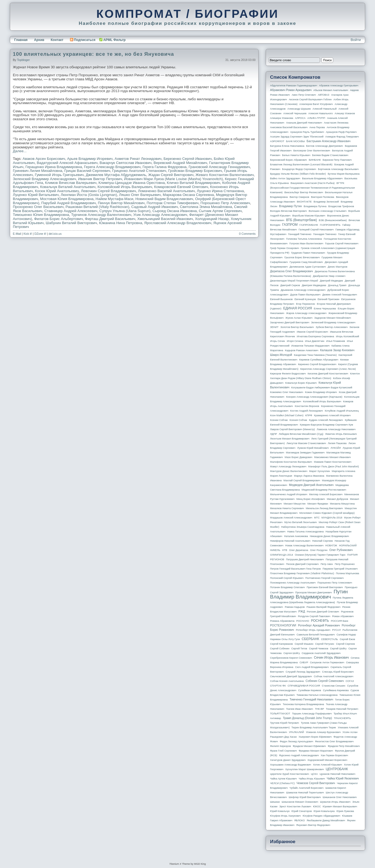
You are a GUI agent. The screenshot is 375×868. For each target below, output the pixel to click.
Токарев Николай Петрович (342, 709)
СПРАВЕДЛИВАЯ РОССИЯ (304, 686)
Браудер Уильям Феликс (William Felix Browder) (298, 174)
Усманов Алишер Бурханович (323, 732)
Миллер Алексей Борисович (326, 494)
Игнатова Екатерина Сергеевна (315, 336)
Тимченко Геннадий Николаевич (311, 699)
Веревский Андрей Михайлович (180, 163)
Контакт (57, 40)
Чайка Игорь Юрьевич (312, 779)
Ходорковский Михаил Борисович (327, 760)
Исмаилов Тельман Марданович (310, 346)
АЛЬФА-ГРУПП (316, 118)
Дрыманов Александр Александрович (303, 290)
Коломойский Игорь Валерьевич (125, 187)
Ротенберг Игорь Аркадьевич (313, 630)
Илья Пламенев (336, 341)
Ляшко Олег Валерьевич (140, 195)
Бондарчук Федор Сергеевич (299, 169)
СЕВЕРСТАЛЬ (329, 639)
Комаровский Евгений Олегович (181, 187)
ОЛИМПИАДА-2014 (282, 555)
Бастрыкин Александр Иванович (329, 141)
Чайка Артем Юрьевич (283, 779)
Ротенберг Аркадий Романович (319, 625)
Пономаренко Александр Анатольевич (293, 583)
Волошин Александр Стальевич (327, 211)
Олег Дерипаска (298, 550)
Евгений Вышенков (281, 299)
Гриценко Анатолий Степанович (139, 171)
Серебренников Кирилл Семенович (291, 658)
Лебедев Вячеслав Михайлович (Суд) (301, 434)
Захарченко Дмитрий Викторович (290, 322)
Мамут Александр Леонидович (288, 467)
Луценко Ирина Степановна (220, 191)
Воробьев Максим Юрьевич (309, 216)
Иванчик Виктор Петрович (100, 179)
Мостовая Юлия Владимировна (67, 199)
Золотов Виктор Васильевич (297, 327)
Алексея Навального (321, 113)
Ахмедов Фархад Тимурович (342, 137)
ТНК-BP (319, 709)
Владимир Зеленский (326, 202)
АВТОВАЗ (324, 95)
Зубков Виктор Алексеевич (332, 327)
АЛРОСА (300, 118)
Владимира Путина (315, 206)
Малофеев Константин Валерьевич (291, 462)
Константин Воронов (307, 406)
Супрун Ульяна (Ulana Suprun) (125, 211)
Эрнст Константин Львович (295, 807)
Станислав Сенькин (334, 686)
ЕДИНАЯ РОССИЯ (298, 308)
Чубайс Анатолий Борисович (306, 788)
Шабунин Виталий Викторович (71, 223)
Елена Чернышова (325, 309)
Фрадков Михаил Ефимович (309, 746)
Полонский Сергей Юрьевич (287, 578)
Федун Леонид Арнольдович (296, 741)
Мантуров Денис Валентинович (289, 471)
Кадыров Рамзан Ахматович (302, 350)
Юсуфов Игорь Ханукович (285, 816)
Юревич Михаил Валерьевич (340, 807)
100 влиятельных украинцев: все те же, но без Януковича (93, 54)
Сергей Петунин (325, 644)
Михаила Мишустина (342, 504)
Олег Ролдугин (319, 550)
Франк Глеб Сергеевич (283, 751)
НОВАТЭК (331, 546)
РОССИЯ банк (339, 621)
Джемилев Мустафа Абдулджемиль (116, 175)
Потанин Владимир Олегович (287, 587)
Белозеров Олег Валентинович (312, 151)
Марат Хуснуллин (320, 471)
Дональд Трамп (337, 285)
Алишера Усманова (282, 118)
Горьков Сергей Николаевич (342, 244)
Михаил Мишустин (295, 504)
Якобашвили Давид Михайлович (326, 820)
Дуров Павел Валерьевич (305, 295)
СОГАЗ (350, 681)
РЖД (302, 611)
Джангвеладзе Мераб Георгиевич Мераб (294, 281)
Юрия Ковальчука (324, 811)
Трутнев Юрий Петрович (285, 723)
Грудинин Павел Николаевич (308, 253)
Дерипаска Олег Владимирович (291, 271)
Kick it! (28, 234)
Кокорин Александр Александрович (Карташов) (314, 397)
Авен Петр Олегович (304, 95)
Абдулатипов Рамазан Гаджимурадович (294, 86)
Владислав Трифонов (341, 206)
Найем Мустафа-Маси (115, 199)
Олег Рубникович (341, 550)
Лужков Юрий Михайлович (313, 448)
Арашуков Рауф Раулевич (341, 132)
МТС (317, 518)
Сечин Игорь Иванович (331, 658)
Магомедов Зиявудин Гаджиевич (305, 453)
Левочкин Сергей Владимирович (108, 191)
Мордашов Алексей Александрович (291, 518)
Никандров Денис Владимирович (329, 536)
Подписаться (83, 40)
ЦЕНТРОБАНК (337, 769)
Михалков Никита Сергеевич (287, 508)
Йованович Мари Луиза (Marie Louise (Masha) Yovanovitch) (173, 179)
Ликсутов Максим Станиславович (306, 443)
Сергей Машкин (304, 644)
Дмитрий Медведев (331, 281)
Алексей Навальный (324, 109)
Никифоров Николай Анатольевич (290, 541)
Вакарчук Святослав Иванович (125, 163)
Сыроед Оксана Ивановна (175, 211)
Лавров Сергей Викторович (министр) (292, 429)
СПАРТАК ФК (278, 686)
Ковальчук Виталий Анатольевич (68, 187)
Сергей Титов (299, 649)
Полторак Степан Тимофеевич (172, 203)
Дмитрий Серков (290, 285)
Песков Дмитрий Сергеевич (303, 564)
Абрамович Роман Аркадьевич (291, 90)
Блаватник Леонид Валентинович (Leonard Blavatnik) (301, 165)
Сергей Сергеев (345, 644)
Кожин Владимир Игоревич (321, 392)
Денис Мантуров (338, 267)
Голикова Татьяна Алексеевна (304, 239)
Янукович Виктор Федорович (313, 825)
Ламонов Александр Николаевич (336, 429)
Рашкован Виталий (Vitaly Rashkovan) (97, 207)
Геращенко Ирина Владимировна (54, 167)
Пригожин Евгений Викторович (325, 587)
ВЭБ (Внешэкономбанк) (333, 220)
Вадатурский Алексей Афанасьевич (67, 163)
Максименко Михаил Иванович (332, 457)
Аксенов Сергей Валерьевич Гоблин (310, 99)
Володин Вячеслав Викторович (288, 211)
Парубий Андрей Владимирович (69, 203)
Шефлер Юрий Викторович (305, 797)
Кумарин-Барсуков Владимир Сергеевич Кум (326, 425)
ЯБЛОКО (299, 820)
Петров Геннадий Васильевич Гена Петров (295, 569)
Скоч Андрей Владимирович (312, 667)
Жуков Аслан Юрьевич (299, 318)
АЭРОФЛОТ (277, 141)
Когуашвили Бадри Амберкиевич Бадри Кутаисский (322, 388)
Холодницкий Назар (212, 219)
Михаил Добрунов (338, 499)
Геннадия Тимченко (325, 234)
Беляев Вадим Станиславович (330, 155)
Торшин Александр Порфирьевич (312, 714)
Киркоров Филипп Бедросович (288, 374)
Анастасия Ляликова (336, 123)
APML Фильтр (115, 40)
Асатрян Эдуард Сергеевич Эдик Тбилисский (297, 137)
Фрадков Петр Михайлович (344, 746)
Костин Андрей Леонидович (307, 411)
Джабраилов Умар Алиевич (329, 276)
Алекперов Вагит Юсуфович (316, 104)
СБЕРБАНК (310, 639)
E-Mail (17, 234)
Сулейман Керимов (310, 690)
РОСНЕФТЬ (320, 621)
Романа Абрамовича (282, 621)
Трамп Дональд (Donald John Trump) (307, 718)
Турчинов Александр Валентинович (101, 215)
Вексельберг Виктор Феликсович (304, 192)
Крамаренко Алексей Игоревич (332, 415)
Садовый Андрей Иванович (154, 207)
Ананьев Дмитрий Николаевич (304, 123)
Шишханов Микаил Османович (300, 802)
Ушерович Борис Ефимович (315, 737)
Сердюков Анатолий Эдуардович (321, 653)
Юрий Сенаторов (301, 811)
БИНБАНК (315, 160)
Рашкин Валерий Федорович (324, 607)
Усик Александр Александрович (160, 215)
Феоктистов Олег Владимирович (334, 741)
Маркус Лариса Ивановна (309, 476)
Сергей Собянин (280, 649)
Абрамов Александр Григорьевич (339, 86)
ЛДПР (273, 434)
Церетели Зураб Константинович (290, 774)
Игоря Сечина (295, 341)
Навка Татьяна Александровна (305, 532)
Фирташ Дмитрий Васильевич (110, 219)
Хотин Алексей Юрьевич (328, 765)
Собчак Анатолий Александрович (334, 676)
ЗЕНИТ (274, 327)
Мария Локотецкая (281, 476)
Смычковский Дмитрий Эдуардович (291, 676)
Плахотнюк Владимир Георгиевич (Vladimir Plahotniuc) (302, 573)
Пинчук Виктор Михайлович (121, 203)
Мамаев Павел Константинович (333, 462)
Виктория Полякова (323, 197)
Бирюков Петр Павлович (337, 160)
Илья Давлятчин (315, 341)
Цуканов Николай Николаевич (337, 774)
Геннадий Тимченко (300, 234)
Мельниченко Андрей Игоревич (289, 494)
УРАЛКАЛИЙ (296, 732)
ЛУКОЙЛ (336, 448)
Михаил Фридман (318, 504)
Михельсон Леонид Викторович (324, 508)
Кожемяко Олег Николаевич (287, 392)
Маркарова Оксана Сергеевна (188, 195)
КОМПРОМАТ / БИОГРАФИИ (187, 14)
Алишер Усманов (345, 113)
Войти (356, 40)
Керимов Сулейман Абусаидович (319, 360)
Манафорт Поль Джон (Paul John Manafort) (334, 467)
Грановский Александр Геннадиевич (219, 167)
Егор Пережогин (306, 304)
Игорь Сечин (278, 341)
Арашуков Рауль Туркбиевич (307, 132)
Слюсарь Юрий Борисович (338, 672)
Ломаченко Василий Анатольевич (166, 191)
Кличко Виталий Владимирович (193, 183)
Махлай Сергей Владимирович (302, 480)
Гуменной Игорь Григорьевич (59, 175)
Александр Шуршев (299, 109)
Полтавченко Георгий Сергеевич (324, 578)
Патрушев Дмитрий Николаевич (305, 559)
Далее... (20, 151)
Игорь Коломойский (348, 336)
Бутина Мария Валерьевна (344, 174)
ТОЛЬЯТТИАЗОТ (280, 714)
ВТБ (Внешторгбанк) (302, 220)
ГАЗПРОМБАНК (309, 225)
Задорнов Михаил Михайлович (333, 318)
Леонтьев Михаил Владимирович (290, 439)
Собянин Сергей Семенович (325, 681)
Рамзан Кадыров (295, 607)
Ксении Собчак (279, 420)
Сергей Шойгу (338, 649)
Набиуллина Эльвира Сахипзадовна (303, 527)
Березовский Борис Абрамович (288, 160)
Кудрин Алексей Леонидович (326, 420)
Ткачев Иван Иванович (300, 709)
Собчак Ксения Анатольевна (287, 681)
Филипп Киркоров (280, 746)
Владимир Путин (290, 206)
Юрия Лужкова (345, 811)
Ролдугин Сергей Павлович (314, 616)
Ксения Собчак (298, 420)
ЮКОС (317, 807)
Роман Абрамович (343, 616)
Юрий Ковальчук (280, 811)
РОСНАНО (303, 621)
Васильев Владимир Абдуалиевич (322, 178)
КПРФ (309, 415)
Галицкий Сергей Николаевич (316, 230)
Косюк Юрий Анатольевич (57, 191)
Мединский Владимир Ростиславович (324, 490)
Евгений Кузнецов (305, 299)
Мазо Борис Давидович (299, 457)
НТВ (285, 550)
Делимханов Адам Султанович (308, 267)
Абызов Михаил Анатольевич (331, 90)
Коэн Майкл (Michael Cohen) (287, 415)
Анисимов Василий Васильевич (289, 127)
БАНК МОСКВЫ (296, 141)
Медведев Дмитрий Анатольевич (311, 485)
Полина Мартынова (348, 573)
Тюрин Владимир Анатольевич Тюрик (314, 728)
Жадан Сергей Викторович (171, 175)
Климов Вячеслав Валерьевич (71, 183)
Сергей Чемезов (318, 649)
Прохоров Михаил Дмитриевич (313, 593)
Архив (39, 40)
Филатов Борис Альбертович (58, 219)
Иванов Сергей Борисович (313, 332)
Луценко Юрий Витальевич (36, 195)
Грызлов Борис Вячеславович (302, 257)
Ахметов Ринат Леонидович (138, 159)
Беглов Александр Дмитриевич (325, 146)
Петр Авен (327, 564)
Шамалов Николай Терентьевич (305, 793)
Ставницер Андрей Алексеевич (71, 211)
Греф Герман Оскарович (285, 248)
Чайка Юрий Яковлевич (343, 778)
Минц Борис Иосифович (311, 499)
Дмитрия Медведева (314, 285)
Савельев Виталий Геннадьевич (316, 635)
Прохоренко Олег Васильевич (38, 207)
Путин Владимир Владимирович (309, 594)
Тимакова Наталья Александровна (317, 695)
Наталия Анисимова (296, 536)
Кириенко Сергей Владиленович (317, 364)
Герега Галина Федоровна (165, 167)
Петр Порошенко (345, 564)
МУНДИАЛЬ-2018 (332, 518)
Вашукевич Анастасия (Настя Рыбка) (313, 183)
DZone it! (40, 234)
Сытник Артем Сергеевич (220, 211)
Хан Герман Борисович (334, 755)
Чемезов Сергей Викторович (316, 783)
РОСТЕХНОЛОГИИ (283, 625)
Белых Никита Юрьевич (296, 155)
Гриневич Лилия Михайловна (38, 171)
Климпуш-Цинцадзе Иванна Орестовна (132, 183)
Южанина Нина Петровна (121, 223)
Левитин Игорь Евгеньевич (341, 434)
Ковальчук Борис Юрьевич (301, 383)
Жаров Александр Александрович (306, 313)
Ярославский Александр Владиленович (178, 223)
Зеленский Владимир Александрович (44, 179)
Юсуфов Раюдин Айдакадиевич (321, 816)
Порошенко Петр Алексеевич (225, 203)
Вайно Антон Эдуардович (285, 178)
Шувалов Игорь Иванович (335, 802)
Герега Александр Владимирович (112, 167)
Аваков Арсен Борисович (44, 159)
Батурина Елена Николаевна (287, 146)
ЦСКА (314, 774)
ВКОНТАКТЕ (304, 202)
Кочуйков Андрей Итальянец (342, 411)
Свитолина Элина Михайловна (206, 207)
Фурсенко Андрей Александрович (299, 755)
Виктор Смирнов (300, 197)
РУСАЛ (336, 630)
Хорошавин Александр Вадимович (291, 765)
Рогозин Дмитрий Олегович (323, 612)
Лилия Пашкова (337, 443)
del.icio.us (55, 234)
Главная (21, 40)
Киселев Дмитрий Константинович (328, 374)
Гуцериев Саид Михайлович (306, 262)
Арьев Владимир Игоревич (90, 159)
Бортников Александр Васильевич (338, 169)
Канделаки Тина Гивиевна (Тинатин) (315, 355)
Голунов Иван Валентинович (306, 244)
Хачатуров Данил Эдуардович (288, 760)
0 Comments (247, 234)
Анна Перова (317, 127)
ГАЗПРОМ (290, 225)
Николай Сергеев (322, 541)
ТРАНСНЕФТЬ (342, 718)
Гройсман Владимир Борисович (195, 171)
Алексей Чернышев (295, 113)
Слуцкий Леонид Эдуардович (303, 672)
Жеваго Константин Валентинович (225, 175)
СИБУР (304, 662)
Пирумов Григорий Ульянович (340, 569)
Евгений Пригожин (329, 299)
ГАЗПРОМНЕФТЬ (330, 225)
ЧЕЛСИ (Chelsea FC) (282, 783)
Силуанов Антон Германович (327, 662)
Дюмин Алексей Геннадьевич (340, 295)
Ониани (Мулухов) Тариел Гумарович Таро (320, 555)
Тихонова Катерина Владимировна (303, 704)
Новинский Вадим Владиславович (164, 199)
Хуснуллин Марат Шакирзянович (305, 769)
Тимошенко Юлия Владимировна (41, 215)
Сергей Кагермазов (281, 644)
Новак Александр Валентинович (304, 546)
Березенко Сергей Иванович (187, 159)
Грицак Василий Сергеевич (87, 171)
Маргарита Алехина (344, 471)
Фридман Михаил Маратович (316, 751)
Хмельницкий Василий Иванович (165, 219)
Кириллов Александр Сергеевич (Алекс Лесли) (328, 369)
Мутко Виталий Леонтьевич (301, 522)
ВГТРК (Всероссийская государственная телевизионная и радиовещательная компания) (312, 188)
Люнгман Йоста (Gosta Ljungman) (89, 195)
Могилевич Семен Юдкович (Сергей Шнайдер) (327, 513)
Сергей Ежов (347, 639)
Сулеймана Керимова (336, 690)
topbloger (23, 60)
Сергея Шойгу (292, 653)
